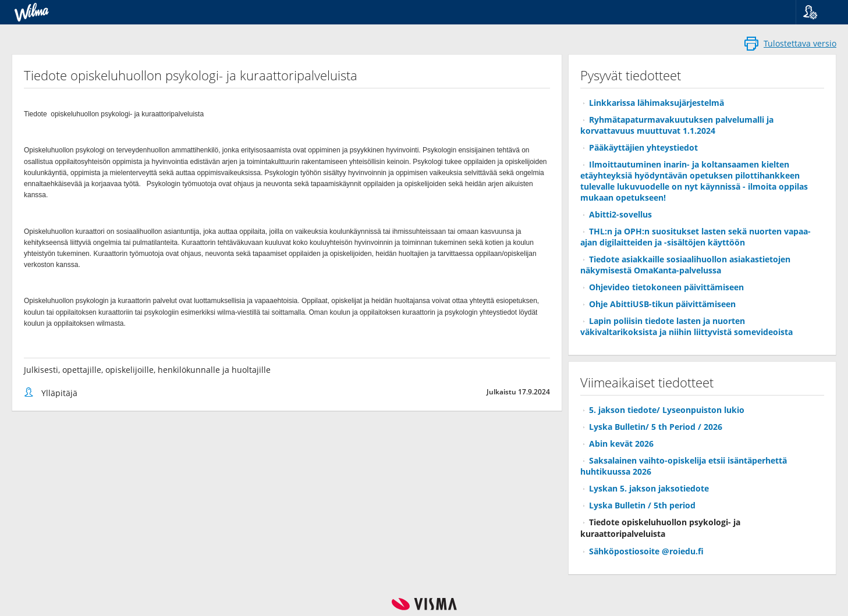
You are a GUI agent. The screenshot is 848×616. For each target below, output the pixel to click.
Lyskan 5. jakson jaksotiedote (649, 488)
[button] (817, 12)
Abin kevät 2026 (621, 444)
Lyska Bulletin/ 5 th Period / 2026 (656, 427)
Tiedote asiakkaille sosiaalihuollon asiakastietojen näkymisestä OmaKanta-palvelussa (685, 265)
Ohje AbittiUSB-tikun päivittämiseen (662, 304)
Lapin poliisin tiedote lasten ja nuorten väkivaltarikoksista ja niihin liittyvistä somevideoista (686, 326)
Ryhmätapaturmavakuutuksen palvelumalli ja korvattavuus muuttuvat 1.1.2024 (677, 125)
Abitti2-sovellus (620, 214)
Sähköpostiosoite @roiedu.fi (646, 551)
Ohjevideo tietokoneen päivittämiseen (666, 287)
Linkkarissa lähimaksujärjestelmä (657, 103)
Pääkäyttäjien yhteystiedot (643, 147)
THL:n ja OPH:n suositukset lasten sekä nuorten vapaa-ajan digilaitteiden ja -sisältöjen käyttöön (696, 237)
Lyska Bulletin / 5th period (642, 505)
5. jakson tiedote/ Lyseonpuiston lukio (667, 410)
